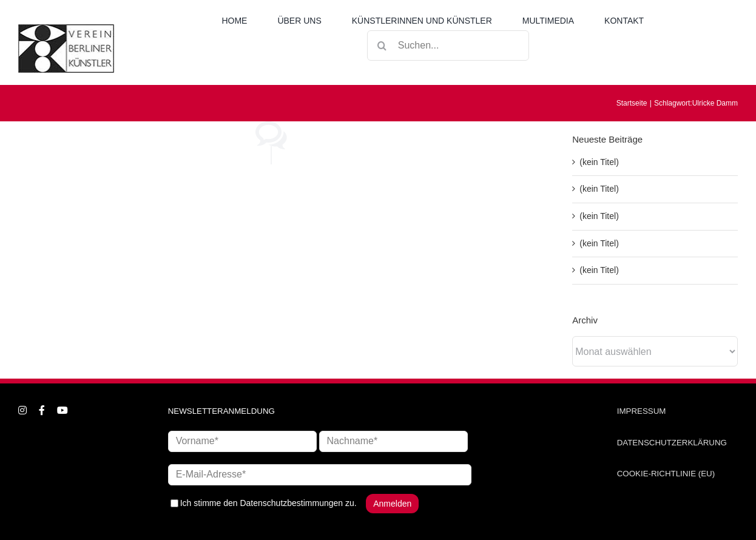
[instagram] (22, 410)
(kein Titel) (599, 162)
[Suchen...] (448, 46)
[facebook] (42, 410)
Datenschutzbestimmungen (291, 502)
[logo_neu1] (66, 29)
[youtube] (62, 410)
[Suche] (382, 46)
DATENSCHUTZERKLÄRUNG (672, 443)
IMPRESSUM (642, 411)
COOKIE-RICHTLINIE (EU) (666, 474)
